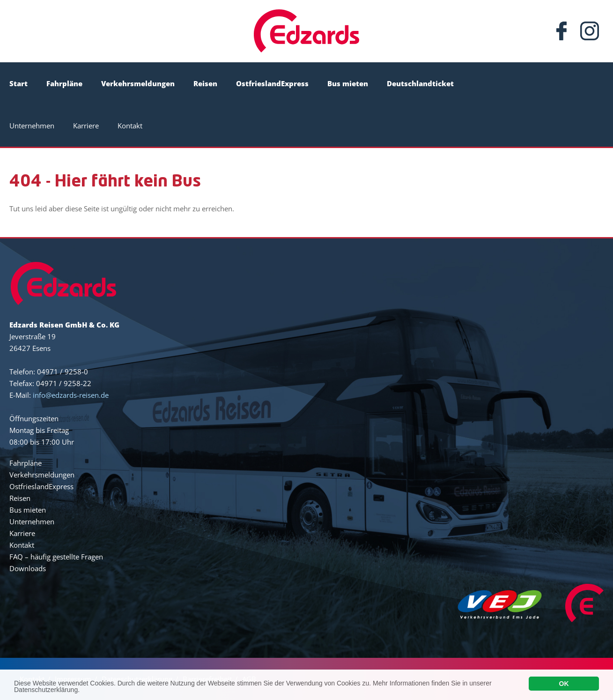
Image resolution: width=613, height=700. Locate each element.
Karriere (86, 126)
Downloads (28, 568)
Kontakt (130, 126)
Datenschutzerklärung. (47, 692)
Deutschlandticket (420, 83)
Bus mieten (348, 83)
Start (18, 83)
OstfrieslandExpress (272, 83)
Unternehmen (32, 126)
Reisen (205, 83)
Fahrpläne (64, 83)
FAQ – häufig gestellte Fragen (56, 557)
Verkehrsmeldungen (138, 83)
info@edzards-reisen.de (71, 395)
